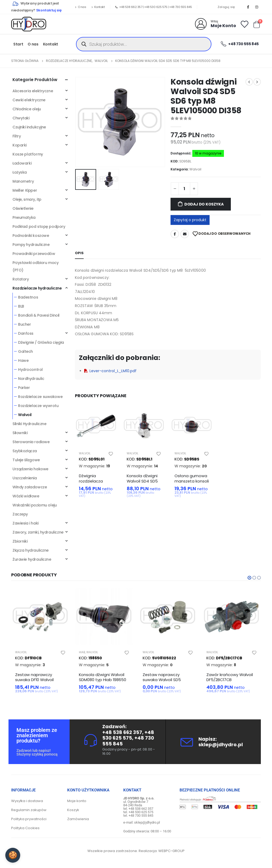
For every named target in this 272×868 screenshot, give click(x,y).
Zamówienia (78, 819)
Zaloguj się (226, 7)
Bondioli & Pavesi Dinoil (39, 315)
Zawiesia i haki (25, 523)
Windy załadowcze (30, 487)
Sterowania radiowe (31, 442)
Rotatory (21, 279)
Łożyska (20, 172)
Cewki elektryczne (29, 100)
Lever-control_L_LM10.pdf (110, 371)
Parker (24, 388)
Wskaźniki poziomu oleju (35, 505)
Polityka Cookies (25, 828)
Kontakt (98, 7)
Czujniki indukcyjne (29, 127)
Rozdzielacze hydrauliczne (37, 288)
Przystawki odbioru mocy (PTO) (35, 266)
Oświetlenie (23, 208)
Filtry (17, 136)
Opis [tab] (79, 253)
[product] (96, 426)
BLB (21, 306)
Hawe (23, 360)
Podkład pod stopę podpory (39, 227)
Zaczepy (20, 514)
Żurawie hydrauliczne (32, 559)
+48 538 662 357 (131, 7)
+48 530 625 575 (156, 7)
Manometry (23, 181)
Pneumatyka (24, 217)
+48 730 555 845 (181, 7)
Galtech (25, 351)
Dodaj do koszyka (204, 204)
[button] (249, 578)
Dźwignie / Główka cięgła (41, 342)
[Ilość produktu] (184, 189)
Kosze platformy (28, 154)
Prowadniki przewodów (34, 254)
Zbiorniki (20, 541)
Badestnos (28, 297)
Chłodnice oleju (27, 109)
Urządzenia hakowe (30, 469)
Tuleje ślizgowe (26, 460)
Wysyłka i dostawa (27, 801)
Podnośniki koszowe (31, 236)
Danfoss (26, 333)
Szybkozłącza (25, 451)
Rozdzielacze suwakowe (40, 397)
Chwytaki (21, 118)
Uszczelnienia (25, 478)
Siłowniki (20, 433)
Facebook (175, 234)
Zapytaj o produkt (190, 220)
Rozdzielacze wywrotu (38, 406)
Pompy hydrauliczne (31, 245)
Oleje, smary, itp (27, 199)
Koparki (20, 145)
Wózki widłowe (26, 496)
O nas (80, 7)
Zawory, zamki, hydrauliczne (38, 532)
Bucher (24, 324)
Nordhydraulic (31, 379)
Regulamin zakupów (29, 810)
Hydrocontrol (30, 370)
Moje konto (77, 801)
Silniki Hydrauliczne (29, 424)
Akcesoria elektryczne (33, 91)
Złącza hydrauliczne (31, 550)
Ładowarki (22, 163)
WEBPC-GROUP (171, 851)
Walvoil (195, 169)
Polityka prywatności (29, 819)
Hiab (82, 652)
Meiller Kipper (25, 190)
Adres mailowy (185, 234)
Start (18, 44)
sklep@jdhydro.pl (221, 745)
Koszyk (73, 810)
